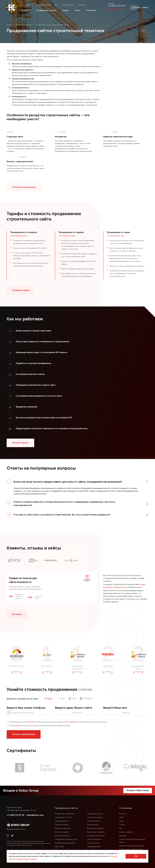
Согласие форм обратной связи (131, 849)
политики (31, 722)
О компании (27, 5)
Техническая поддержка (96, 832)
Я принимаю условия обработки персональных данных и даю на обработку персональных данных (57, 722)
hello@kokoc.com (35, 815)
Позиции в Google (61, 825)
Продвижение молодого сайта (66, 839)
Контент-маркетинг (94, 839)
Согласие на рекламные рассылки (131, 846)
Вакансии (123, 836)
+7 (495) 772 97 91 (117, 6)
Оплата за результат (62, 836)
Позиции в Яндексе (62, 821)
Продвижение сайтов (46, 10)
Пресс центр (69, 5)
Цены (77, 10)
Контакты (82, 5)
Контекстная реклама (95, 817)
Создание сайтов (93, 821)
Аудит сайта (59, 847)
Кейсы (66, 10)
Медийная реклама (94, 847)
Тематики (92, 10)
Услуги (26, 10)
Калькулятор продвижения (65, 814)
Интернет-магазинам (63, 828)
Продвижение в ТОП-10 (64, 817)
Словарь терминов (126, 832)
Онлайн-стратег (116, 9)
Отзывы (122, 825)
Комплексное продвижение (65, 843)
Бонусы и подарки (44, 5)
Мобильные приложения (96, 836)
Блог (57, 5)
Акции (121, 821)
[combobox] (9, 712)
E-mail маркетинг (93, 843)
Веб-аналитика (93, 825)
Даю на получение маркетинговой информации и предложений (39, 726)
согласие (73, 722)
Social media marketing (95, 828)
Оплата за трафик (62, 832)
